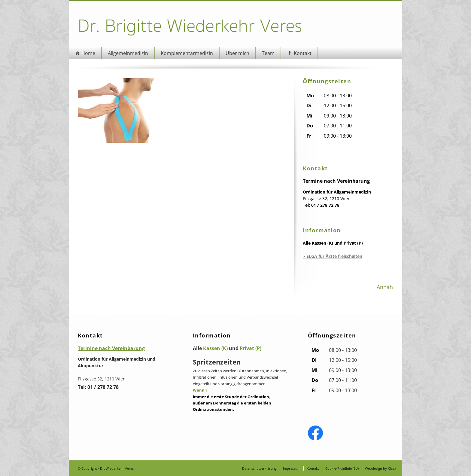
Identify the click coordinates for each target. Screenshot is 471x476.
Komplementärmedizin (187, 53)
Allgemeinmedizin (128, 53)
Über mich (237, 53)
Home (88, 53)
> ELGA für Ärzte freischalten (333, 256)
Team (268, 53)
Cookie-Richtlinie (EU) (342, 468)
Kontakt (303, 53)
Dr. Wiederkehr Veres (117, 468)
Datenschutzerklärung (259, 468)
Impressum (292, 468)
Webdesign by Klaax (381, 468)
